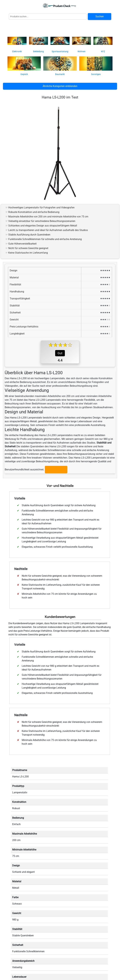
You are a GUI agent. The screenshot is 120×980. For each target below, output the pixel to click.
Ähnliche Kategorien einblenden (60, 86)
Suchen (100, 16)
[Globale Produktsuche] (48, 17)
